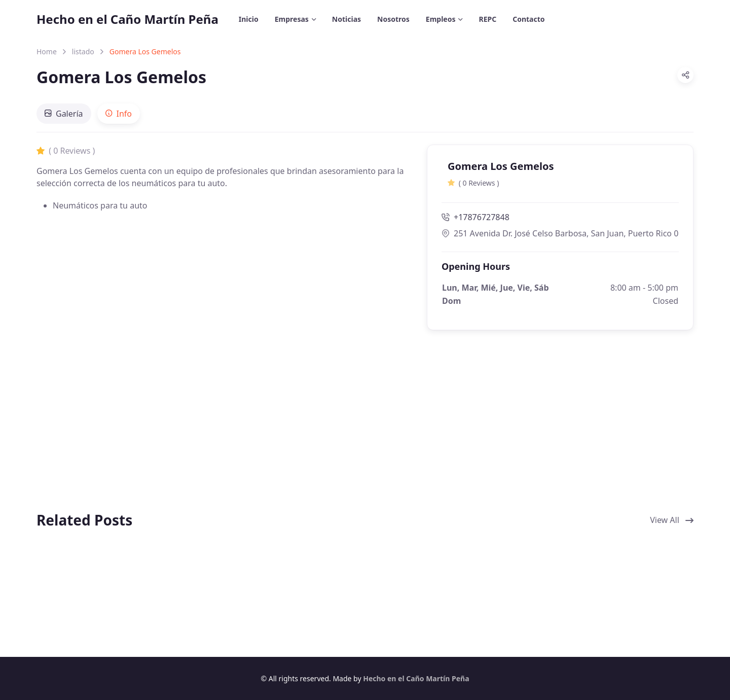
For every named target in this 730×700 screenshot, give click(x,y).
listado (83, 51)
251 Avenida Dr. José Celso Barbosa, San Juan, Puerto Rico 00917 (560, 233)
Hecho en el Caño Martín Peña (127, 19)
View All (672, 520)
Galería (64, 114)
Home (47, 51)
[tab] (64, 114)
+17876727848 (476, 217)
